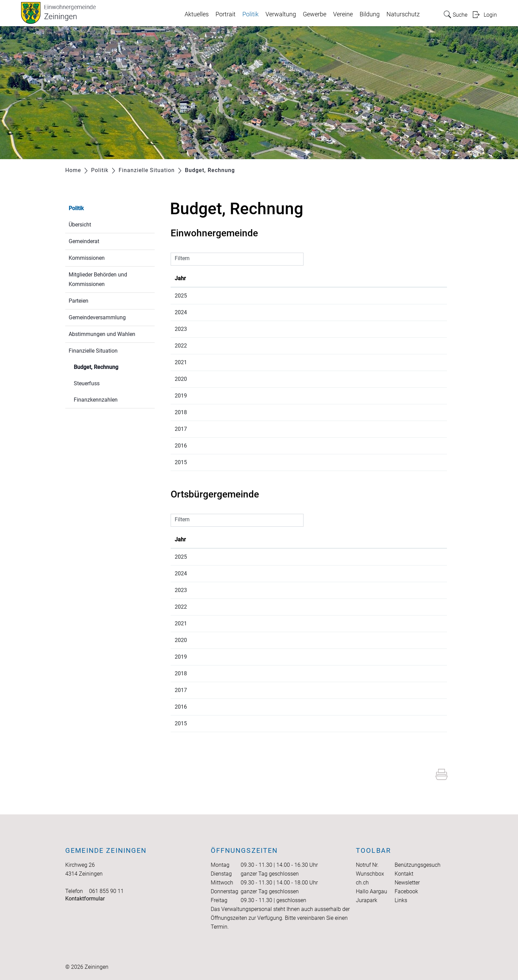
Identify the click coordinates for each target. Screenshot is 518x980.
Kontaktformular (85, 899)
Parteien (79, 301)
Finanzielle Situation (93, 351)
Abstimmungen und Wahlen (102, 334)
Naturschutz (403, 14)
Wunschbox (370, 874)
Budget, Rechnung (112, 366)
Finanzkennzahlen (96, 400)
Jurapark (367, 900)
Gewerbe (315, 14)
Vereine (343, 14)
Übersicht (80, 225)
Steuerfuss (87, 383)
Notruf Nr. (367, 865)
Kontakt (404, 874)
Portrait (226, 14)
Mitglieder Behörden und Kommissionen (98, 279)
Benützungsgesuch (418, 865)
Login (490, 15)
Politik (251, 14)
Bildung (370, 14)
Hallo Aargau (372, 891)
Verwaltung (281, 14)
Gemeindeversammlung (97, 317)
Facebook (406, 891)
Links (401, 900)
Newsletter (407, 883)
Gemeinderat (84, 241)
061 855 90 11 (106, 891)
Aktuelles (197, 14)
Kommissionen (87, 258)
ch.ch (362, 883)
